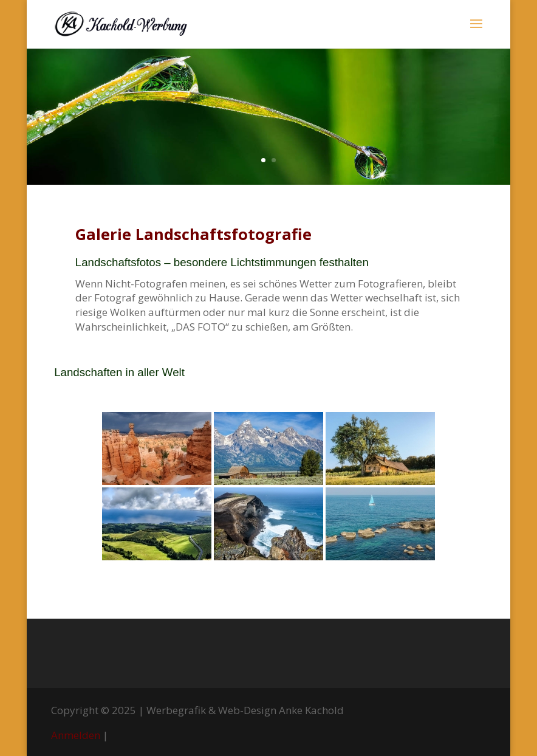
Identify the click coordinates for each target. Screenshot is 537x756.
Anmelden (76, 735)
